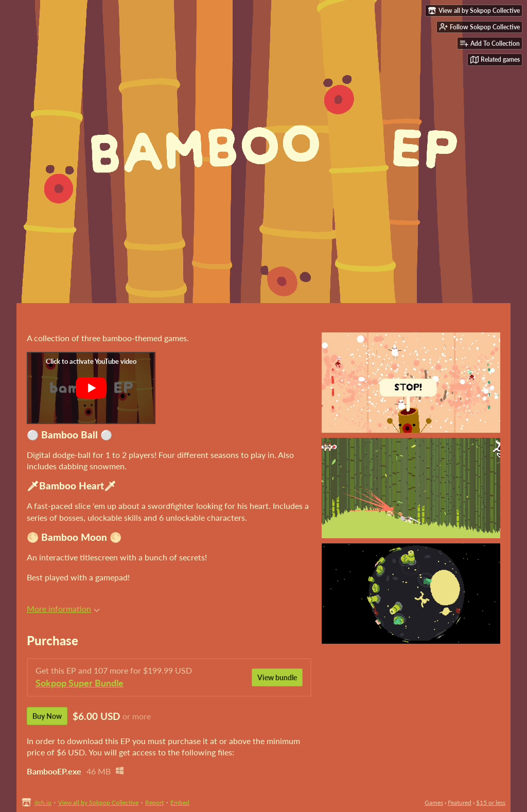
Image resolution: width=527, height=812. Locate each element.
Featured (460, 802)
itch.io (43, 802)
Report (154, 802)
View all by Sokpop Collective (98, 802)
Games (434, 802)
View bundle (277, 677)
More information (63, 608)
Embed (180, 802)
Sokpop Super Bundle (80, 683)
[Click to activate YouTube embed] (91, 388)
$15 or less (491, 802)
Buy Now (47, 716)
